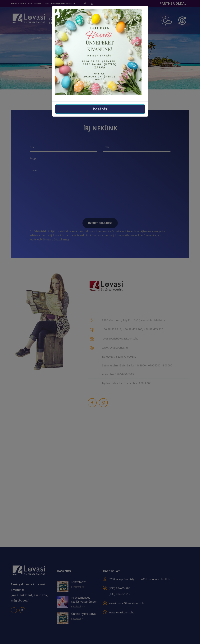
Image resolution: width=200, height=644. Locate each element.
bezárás (100, 109)
